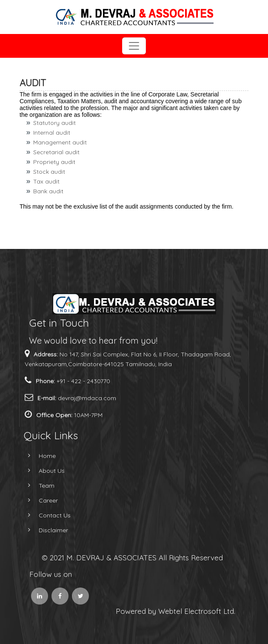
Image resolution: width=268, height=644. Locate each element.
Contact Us (45, 515)
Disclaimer (44, 530)
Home (37, 456)
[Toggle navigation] (134, 46)
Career (38, 500)
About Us (42, 471)
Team (37, 486)
